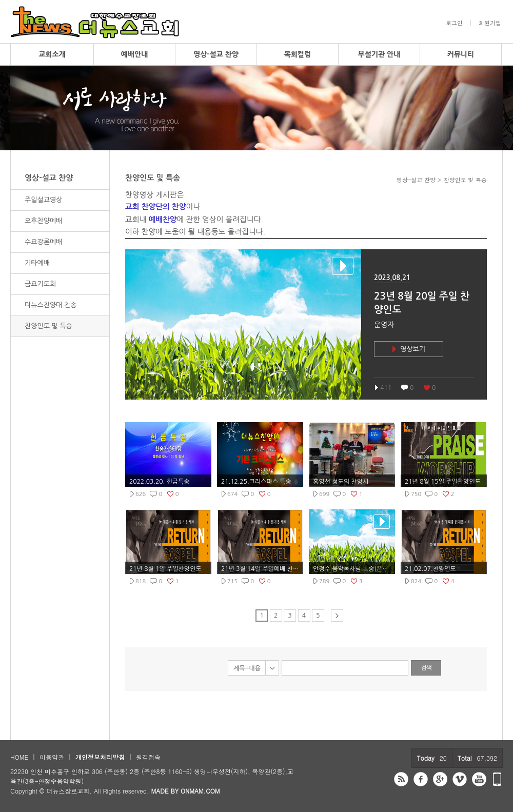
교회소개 (52, 54)
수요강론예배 (43, 242)
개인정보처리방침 (100, 757)
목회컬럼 (298, 54)
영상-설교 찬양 (216, 54)
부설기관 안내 (379, 54)
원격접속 (148, 757)
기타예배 (37, 263)
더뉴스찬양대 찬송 (51, 305)
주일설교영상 (43, 200)
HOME (19, 757)
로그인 (454, 23)
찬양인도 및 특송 (48, 326)
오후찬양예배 (43, 221)
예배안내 (135, 54)
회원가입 (490, 23)
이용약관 (52, 757)
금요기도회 (40, 284)
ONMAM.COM (200, 791)
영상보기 (413, 349)
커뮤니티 (461, 54)
